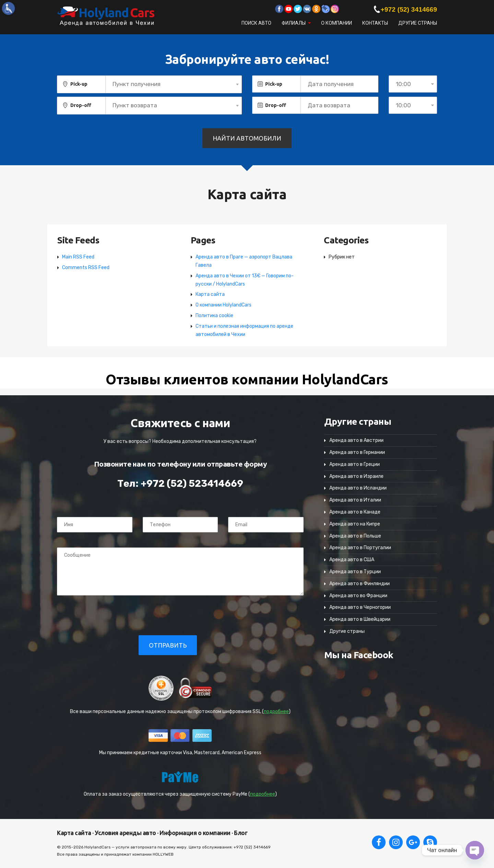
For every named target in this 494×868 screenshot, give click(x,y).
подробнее (276, 712)
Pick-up (79, 84)
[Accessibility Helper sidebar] (8, 8)
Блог (240, 833)
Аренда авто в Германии (357, 452)
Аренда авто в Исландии (358, 488)
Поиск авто (256, 23)
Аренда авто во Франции (358, 596)
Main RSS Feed (78, 257)
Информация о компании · (196, 833)
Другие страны (418, 23)
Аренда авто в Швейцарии (360, 619)
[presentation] (104, 615)
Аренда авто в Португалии (360, 548)
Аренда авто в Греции (355, 464)
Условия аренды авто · (126, 833)
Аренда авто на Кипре (355, 524)
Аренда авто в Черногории (360, 607)
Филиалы (294, 23)
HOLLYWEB (163, 854)
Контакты (375, 23)
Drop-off (81, 105)
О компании (337, 23)
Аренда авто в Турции (355, 572)
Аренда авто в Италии (355, 500)
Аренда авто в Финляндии (360, 584)
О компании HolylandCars (224, 305)
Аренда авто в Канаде (355, 512)
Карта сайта (210, 294)
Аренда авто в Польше (355, 536)
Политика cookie (214, 316)
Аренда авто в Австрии (356, 440)
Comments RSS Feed (86, 268)
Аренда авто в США (352, 560)
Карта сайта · (75, 833)
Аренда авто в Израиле (356, 476)
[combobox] (174, 84)
